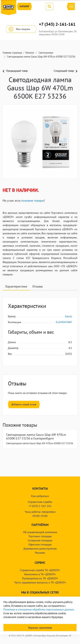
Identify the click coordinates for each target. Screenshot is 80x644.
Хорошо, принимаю (40, 628)
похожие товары (32, 200)
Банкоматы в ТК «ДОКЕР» (40, 574)
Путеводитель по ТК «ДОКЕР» (40, 578)
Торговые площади (40, 536)
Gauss (69, 316)
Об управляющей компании (40, 532)
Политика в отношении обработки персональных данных (39, 609)
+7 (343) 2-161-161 (57, 24)
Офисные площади (40, 544)
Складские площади (40, 540)
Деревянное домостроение (40, 549)
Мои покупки (21, 29)
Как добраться (40, 496)
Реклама (40, 553)
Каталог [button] (24, 6)
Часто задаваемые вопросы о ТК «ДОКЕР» (40, 582)
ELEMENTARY (64, 322)
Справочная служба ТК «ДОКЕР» (40, 570)
